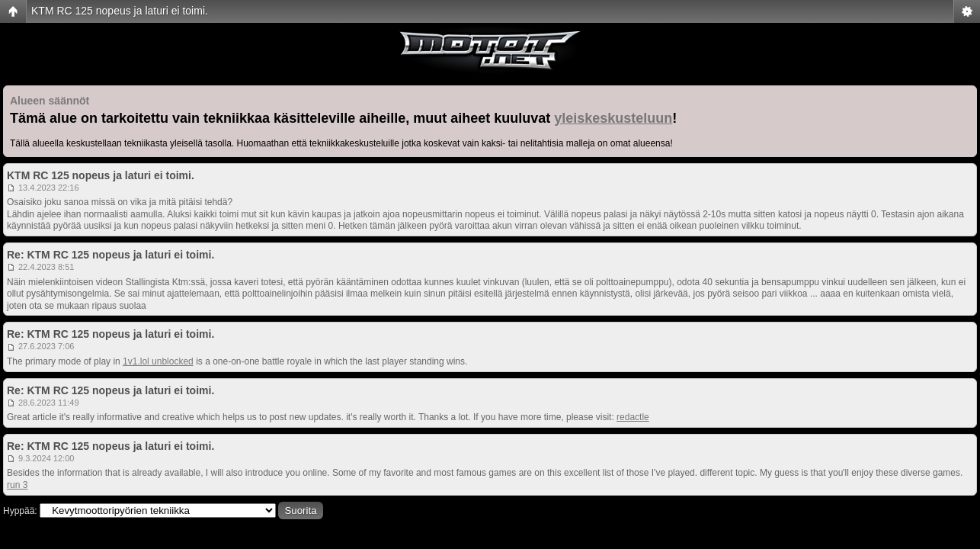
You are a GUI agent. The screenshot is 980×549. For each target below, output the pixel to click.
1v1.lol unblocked (158, 361)
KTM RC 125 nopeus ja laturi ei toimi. (120, 11)
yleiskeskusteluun (613, 118)
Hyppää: (20, 511)
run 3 (17, 485)
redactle (633, 417)
